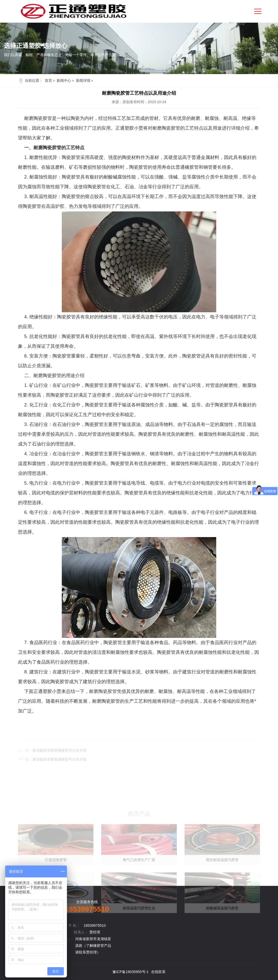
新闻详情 (83, 81)
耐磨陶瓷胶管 (103, 691)
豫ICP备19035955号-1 (131, 972)
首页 (48, 81)
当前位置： (34, 81)
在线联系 (158, 972)
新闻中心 (64, 81)
